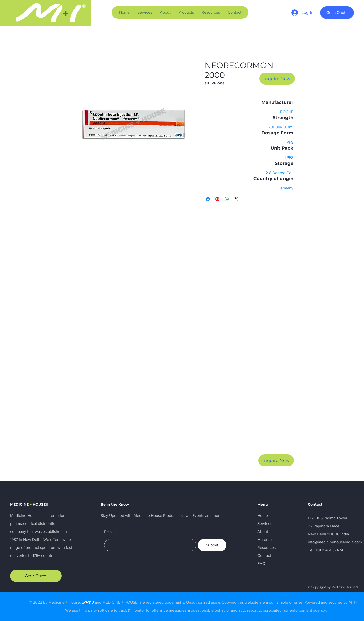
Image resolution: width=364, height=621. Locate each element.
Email (109, 532)
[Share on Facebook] (208, 199)
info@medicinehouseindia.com (335, 542)
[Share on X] (236, 199)
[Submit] (212, 545)
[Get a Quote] (337, 13)
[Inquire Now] (277, 79)
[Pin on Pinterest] (217, 199)
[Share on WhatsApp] (227, 199)
